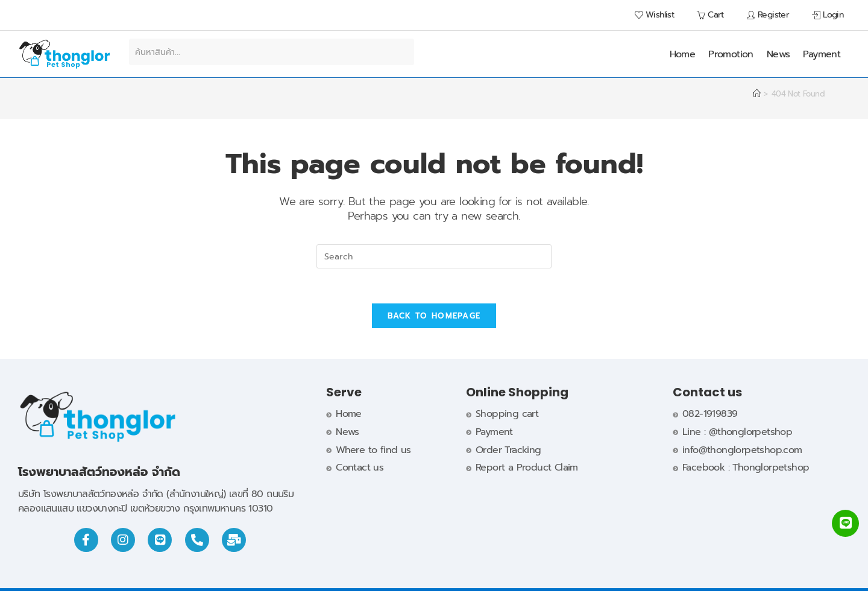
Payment (822, 54)
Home (683, 54)
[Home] (756, 94)
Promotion (731, 54)
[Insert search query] (434, 256)
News (778, 54)
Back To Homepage (434, 318)
